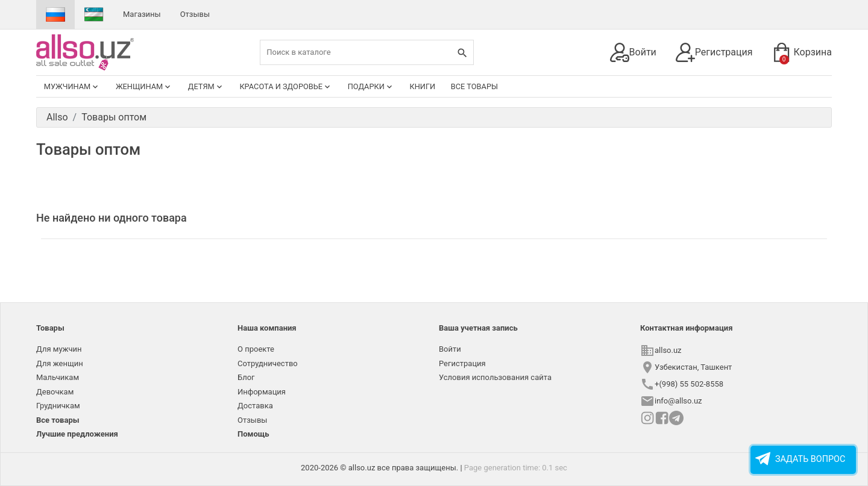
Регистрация (714, 52)
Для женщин (60, 363)
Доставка (255, 406)
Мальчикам (58, 377)
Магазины (142, 14)
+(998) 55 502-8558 (689, 384)
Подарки (371, 87)
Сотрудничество (268, 363)
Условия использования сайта (495, 377)
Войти (633, 52)
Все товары (474, 86)
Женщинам (144, 87)
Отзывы (195, 14)
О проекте (256, 349)
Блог (246, 377)
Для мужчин (59, 349)
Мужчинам (72, 87)
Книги (422, 86)
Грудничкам (58, 406)
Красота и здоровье (286, 87)
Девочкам (55, 392)
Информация (262, 392)
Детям (206, 87)
